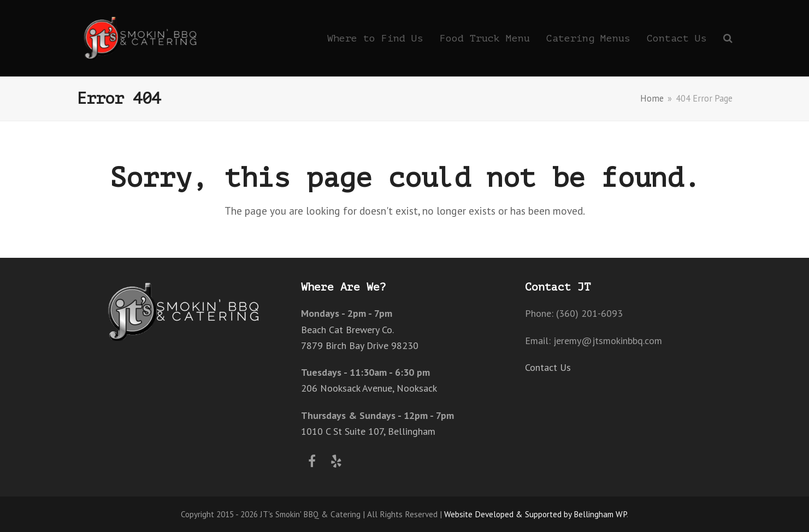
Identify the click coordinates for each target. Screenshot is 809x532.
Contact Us (548, 367)
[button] (728, 38)
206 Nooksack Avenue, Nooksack (369, 388)
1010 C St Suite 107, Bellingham (368, 431)
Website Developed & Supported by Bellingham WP (535, 514)
